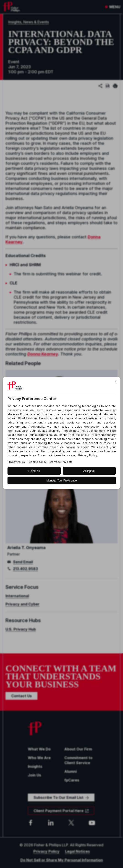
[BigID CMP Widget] (61, 434)
